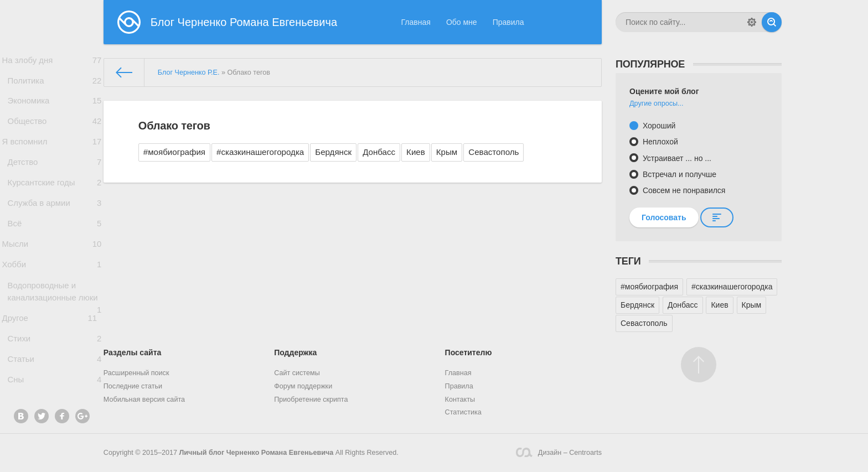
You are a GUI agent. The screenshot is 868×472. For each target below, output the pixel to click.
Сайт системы (297, 373)
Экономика (55, 109)
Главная (416, 22)
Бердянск (333, 152)
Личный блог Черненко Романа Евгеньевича (257, 453)
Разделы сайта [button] (132, 352)
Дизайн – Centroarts (559, 452)
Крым (447, 152)
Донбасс (379, 152)
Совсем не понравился (683, 190)
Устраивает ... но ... (676, 158)
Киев (416, 152)
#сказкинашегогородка (260, 152)
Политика (55, 85)
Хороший (658, 126)
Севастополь (494, 152)
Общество (55, 132)
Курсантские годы (55, 203)
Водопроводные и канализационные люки (55, 331)
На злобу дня (52, 62)
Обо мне (462, 22)
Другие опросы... (657, 103)
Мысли (52, 273)
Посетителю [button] (469, 352)
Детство (55, 180)
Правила (508, 22)
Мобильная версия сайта (144, 400)
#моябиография (174, 152)
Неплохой (659, 142)
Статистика (463, 412)
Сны (55, 427)
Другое (52, 356)
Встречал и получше (678, 174)
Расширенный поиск (136, 373)
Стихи (55, 380)
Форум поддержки (303, 386)
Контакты (460, 400)
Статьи (55, 403)
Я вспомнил (52, 156)
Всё (55, 250)
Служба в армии (55, 226)
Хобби (52, 297)
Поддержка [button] (295, 352)
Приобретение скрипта (311, 400)
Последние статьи (133, 386)
